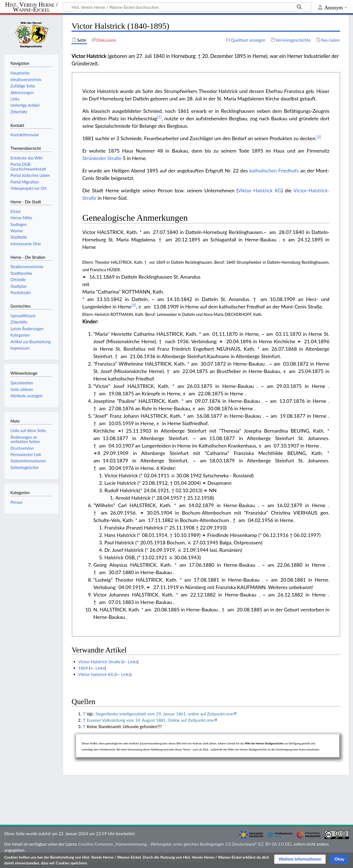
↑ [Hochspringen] (84, 714)
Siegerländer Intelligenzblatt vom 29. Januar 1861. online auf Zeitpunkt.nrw (164, 714)
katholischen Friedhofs (274, 171)
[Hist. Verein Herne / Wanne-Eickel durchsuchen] (187, 7)
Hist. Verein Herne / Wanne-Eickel (32, 7)
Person (17, 502)
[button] (300, 859)
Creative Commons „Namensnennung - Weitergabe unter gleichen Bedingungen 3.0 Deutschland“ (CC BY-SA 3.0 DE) (185, 844)
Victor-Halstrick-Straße (99, 662)
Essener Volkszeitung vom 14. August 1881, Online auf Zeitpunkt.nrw (150, 720)
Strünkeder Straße (102, 158)
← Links (130, 662)
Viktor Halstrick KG (260, 190)
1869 (83, 668)
